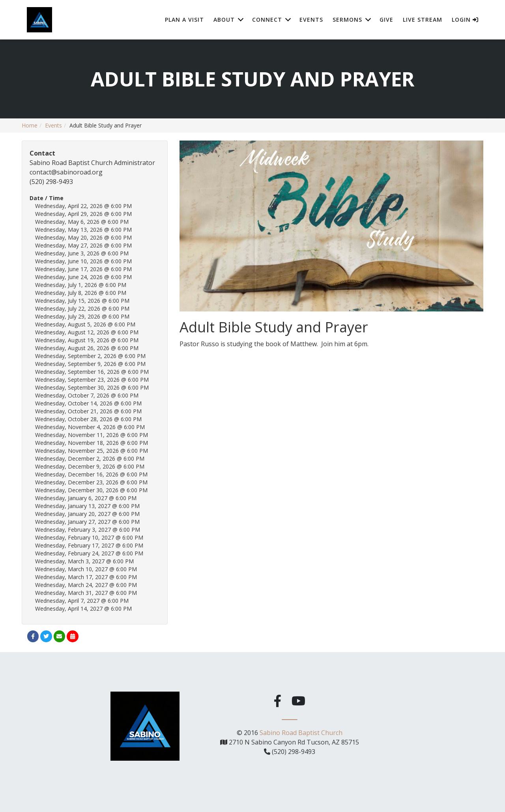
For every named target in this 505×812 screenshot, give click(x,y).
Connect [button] (267, 20)
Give (386, 20)
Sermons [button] (347, 20)
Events (311, 20)
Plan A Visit (184, 20)
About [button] (224, 20)
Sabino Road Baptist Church (301, 731)
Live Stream (423, 20)
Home (30, 125)
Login (465, 20)
